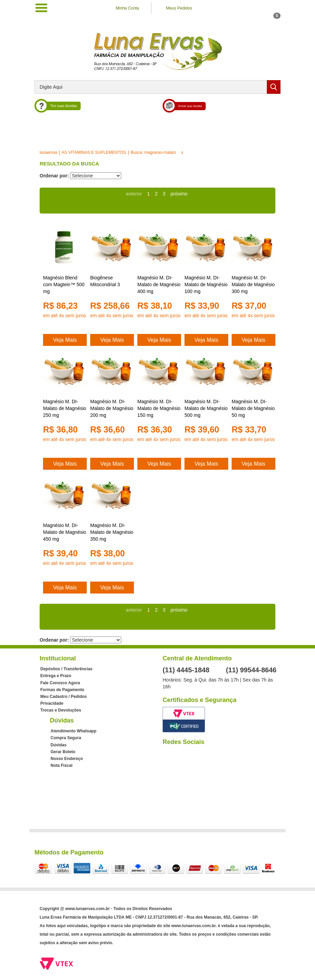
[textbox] (157, 87)
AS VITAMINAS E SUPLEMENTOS (94, 152)
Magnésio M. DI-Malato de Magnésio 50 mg (253, 408)
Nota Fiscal (61, 765)
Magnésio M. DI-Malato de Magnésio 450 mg (65, 532)
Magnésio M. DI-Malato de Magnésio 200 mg (112, 408)
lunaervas (49, 152)
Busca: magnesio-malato (153, 152)
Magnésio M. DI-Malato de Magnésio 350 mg (112, 532)
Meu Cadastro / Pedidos (64, 697)
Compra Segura (66, 738)
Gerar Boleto (63, 752)
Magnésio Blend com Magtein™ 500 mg (64, 284)
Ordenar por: (54, 176)
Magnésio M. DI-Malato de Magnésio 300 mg (253, 284)
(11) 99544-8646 (251, 670)
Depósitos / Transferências (66, 669)
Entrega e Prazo (56, 676)
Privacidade (52, 703)
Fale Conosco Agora (60, 683)
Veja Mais (65, 340)
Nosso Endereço (67, 759)
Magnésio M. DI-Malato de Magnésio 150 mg (159, 408)
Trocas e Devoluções (61, 710)
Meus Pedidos (179, 8)
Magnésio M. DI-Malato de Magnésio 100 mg (206, 284)
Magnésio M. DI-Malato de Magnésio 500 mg (206, 408)
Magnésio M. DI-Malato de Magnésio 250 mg (65, 408)
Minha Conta (127, 8)
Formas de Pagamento (62, 690)
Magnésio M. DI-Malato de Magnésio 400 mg (159, 284)
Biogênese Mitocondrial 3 (105, 281)
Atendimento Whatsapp (73, 731)
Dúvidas (59, 745)
